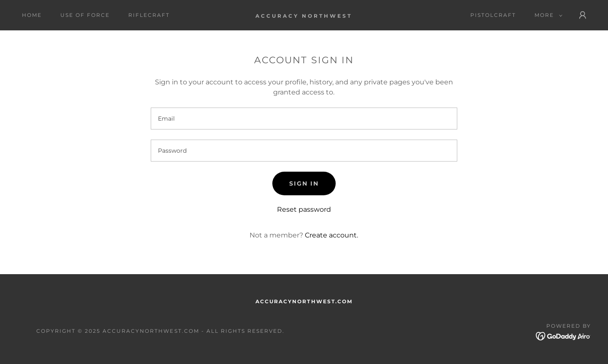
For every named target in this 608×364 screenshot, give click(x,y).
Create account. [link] (331, 235)
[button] (547, 15)
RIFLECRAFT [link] (149, 15)
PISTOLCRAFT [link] (493, 15)
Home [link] (32, 15)
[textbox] (304, 119)
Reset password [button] (304, 209)
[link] (304, 15)
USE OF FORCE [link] (85, 15)
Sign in (304, 183)
